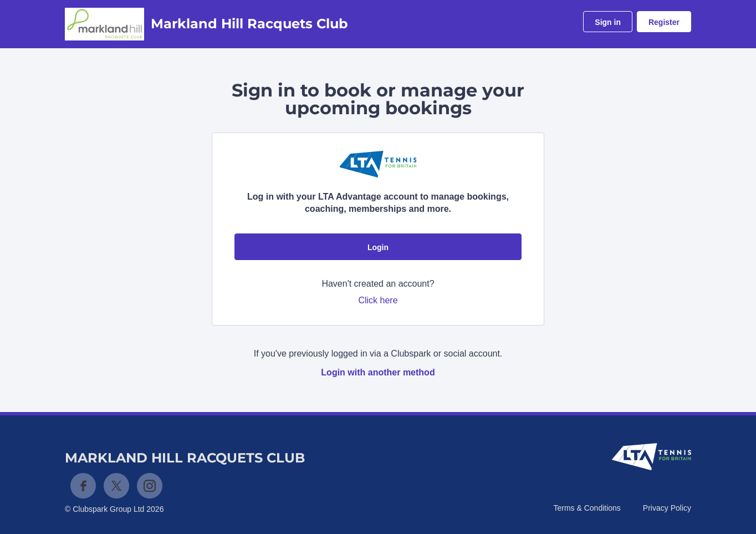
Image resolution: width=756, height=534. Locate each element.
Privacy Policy (667, 508)
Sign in (608, 22)
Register (664, 22)
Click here (378, 300)
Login (378, 247)
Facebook (83, 486)
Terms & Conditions (587, 508)
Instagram (150, 486)
